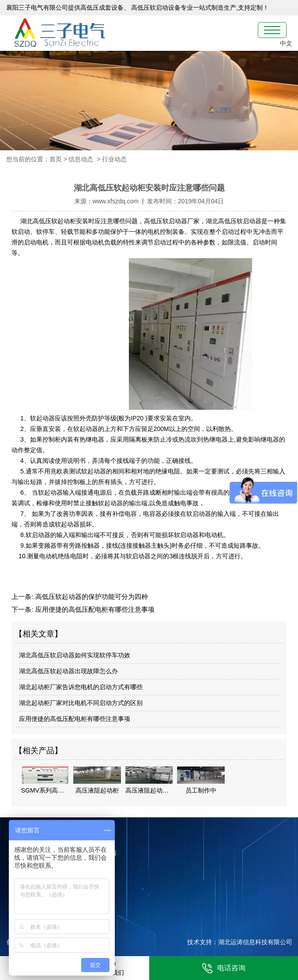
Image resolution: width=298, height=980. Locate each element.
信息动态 (81, 159)
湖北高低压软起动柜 (47, 221)
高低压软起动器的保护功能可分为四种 (91, 597)
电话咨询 (224, 968)
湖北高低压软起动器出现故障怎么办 (68, 671)
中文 (286, 43)
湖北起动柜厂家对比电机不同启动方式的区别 (81, 703)
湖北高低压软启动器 (234, 221)
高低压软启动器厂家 (172, 221)
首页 (56, 159)
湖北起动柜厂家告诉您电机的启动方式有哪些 (81, 687)
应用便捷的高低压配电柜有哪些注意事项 (94, 609)
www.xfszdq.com (116, 201)
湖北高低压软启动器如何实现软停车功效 (75, 655)
